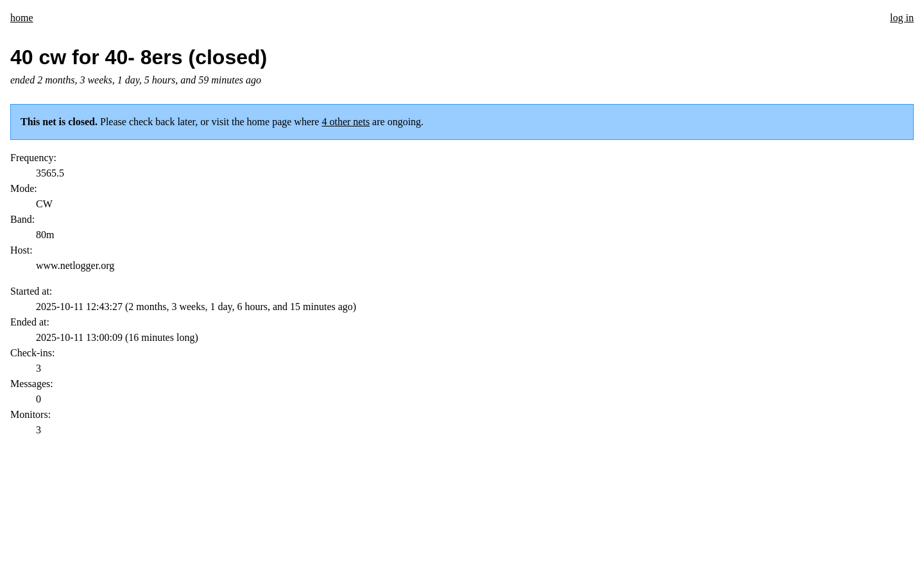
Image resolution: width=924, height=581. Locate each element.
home (22, 18)
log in (902, 18)
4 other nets (346, 122)
